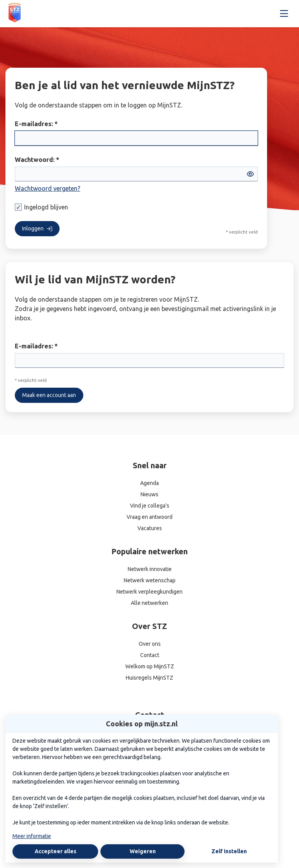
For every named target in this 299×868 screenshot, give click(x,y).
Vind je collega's (150, 506)
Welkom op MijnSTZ (150, 666)
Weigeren (143, 851)
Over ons (150, 644)
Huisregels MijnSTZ (149, 678)
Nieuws (149, 494)
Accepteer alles (55, 851)
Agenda (149, 483)
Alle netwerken (149, 603)
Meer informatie (32, 836)
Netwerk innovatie (150, 569)
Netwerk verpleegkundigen (149, 592)
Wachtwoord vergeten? (47, 188)
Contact (150, 655)
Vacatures (150, 528)
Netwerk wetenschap (150, 580)
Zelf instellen (229, 851)
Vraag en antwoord (149, 517)
